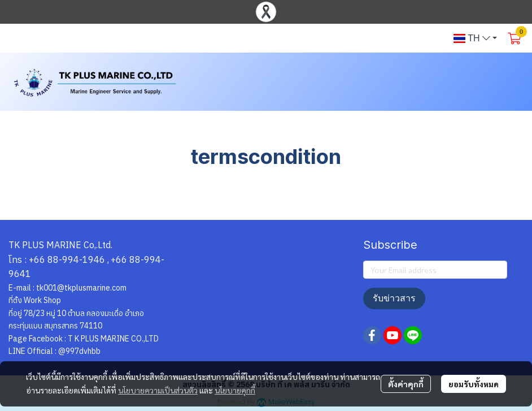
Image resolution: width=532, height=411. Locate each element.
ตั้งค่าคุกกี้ (406, 384)
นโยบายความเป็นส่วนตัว (158, 390)
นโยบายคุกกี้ (235, 390)
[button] (475, 38)
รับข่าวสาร (394, 298)
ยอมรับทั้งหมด (474, 384)
